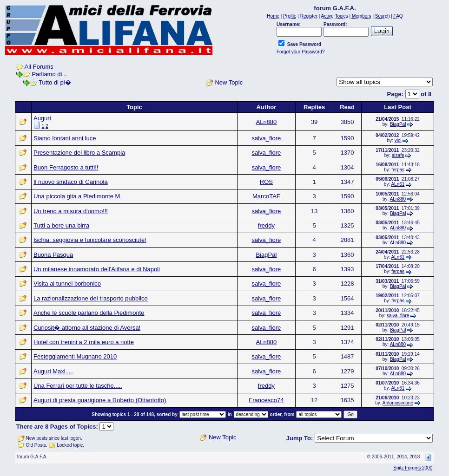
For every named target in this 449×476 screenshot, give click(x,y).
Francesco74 (266, 400)
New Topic (229, 82)
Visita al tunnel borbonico (67, 284)
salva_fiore (266, 138)
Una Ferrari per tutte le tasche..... (78, 386)
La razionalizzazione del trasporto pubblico (91, 298)
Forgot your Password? (300, 52)
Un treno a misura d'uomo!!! (71, 211)
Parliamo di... (49, 74)
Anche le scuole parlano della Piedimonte (89, 313)
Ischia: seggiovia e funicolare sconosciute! (90, 240)
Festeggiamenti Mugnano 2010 (75, 356)
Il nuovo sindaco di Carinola (71, 182)
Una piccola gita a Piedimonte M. (78, 196)
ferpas (398, 170)
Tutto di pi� (55, 82)
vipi (398, 140)
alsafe (398, 155)
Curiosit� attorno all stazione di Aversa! (87, 328)
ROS (266, 182)
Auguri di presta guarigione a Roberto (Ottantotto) (100, 400)
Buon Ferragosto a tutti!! (66, 167)
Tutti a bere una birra (61, 225)
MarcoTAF (266, 196)
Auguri (42, 118)
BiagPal (398, 124)
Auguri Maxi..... (54, 371)
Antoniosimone (398, 403)
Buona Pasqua (53, 255)
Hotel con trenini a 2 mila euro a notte (84, 342)
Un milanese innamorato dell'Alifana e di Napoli (97, 269)
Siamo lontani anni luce (65, 138)
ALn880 (266, 122)
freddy (266, 225)
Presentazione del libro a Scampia (79, 153)
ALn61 (398, 184)
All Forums (39, 67)
